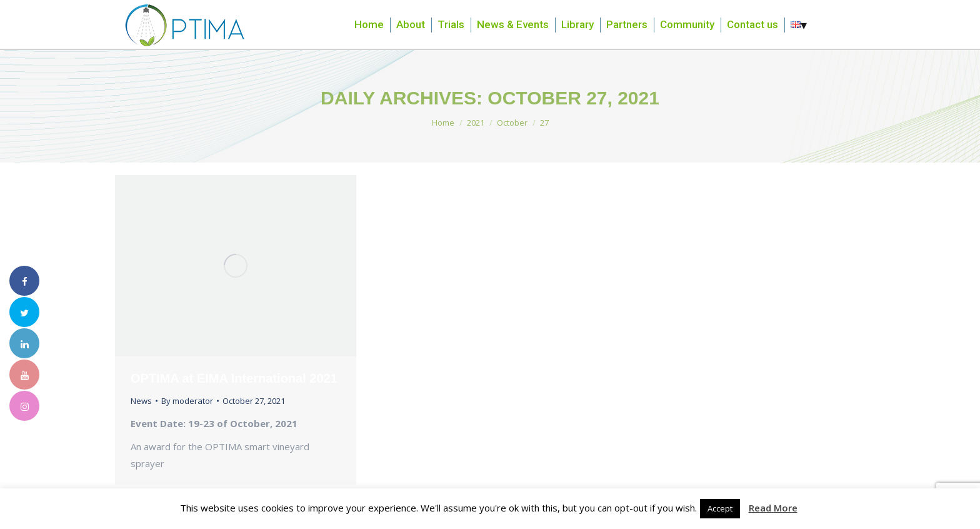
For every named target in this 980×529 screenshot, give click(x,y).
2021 (476, 123)
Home (443, 123)
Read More (773, 508)
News (141, 401)
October (512, 123)
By (187, 401)
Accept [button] (720, 508)
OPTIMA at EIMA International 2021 (234, 378)
